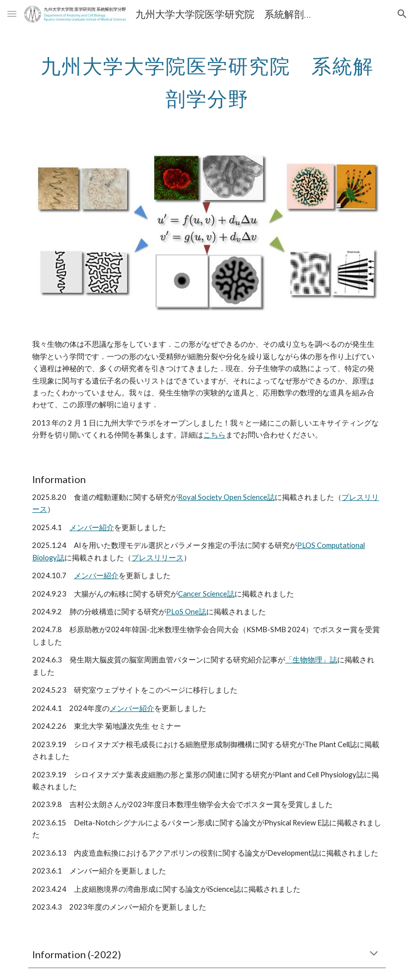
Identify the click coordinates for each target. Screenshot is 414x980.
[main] (207, 78)
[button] (12, 14)
